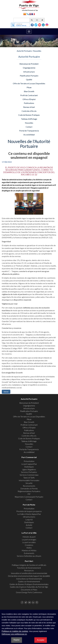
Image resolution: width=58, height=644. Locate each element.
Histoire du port (29, 537)
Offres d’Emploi (29, 99)
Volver (6, 392)
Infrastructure (29, 72)
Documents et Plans (29, 590)
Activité (29, 525)
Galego (28, 14)
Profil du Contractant (29, 95)
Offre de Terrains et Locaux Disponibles (29, 83)
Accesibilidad (29, 135)
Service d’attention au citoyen (29, 556)
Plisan (29, 87)
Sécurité (29, 483)
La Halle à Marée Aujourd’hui (29, 514)
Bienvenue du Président (29, 64)
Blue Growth (29, 91)
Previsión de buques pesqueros (29, 511)
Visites (29, 548)
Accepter (41, 640)
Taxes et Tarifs (29, 478)
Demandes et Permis (29, 488)
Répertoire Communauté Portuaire (29, 497)
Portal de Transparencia (29, 131)
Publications (29, 103)
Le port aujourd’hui (29, 464)
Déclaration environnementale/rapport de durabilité (29, 576)
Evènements (29, 553)
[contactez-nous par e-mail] (37, 20)
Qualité (29, 79)
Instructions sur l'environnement (29, 579)
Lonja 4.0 (29, 519)
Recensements (29, 486)
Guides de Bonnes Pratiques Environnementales (29, 584)
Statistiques (29, 467)
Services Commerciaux (29, 475)
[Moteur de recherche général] (24, 20)
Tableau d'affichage (29, 119)
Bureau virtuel (29, 107)
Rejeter (17, 640)
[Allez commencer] (42, 20)
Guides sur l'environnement (29, 581)
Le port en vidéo (29, 542)
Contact (29, 127)
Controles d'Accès (29, 111)
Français (33, 14)
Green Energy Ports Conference (29, 592)
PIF (29, 494)
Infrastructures (29, 517)
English (30, 14)
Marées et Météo (29, 550)
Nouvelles (37, 51)
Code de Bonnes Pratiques (29, 115)
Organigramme (29, 68)
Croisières (29, 545)
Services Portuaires (29, 472)
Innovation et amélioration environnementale (29, 573)
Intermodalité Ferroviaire (29, 480)
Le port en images (29, 540)
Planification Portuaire (29, 76)
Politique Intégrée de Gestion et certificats (29, 565)
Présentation (29, 461)
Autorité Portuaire (24, 51)
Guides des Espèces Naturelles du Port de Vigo (29, 587)
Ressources (29, 570)
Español (25, 14)
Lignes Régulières (29, 469)
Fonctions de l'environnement (29, 568)
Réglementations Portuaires (29, 491)
